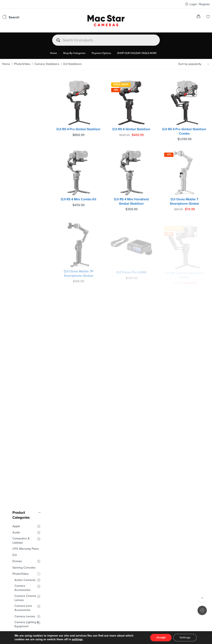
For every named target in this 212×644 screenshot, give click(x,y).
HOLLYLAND (23, 262)
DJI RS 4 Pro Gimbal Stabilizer (82, 130)
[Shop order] (194, 64)
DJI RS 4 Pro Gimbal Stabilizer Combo (185, 130)
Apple (16, 105)
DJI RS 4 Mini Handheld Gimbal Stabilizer (133, 199)
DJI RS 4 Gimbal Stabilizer (134, 128)
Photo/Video (22, 64)
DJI (14, 133)
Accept (161, 637)
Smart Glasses (22, 291)
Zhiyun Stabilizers (28, 240)
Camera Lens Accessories (23, 186)
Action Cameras (25, 158)
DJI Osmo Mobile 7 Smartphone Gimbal (185, 199)
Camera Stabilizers (47, 64)
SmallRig (20, 269)
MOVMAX (23, 234)
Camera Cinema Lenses (25, 176)
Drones (17, 140)
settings (77, 639)
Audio (16, 111)
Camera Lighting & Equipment (27, 203)
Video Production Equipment (26, 283)
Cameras (20, 246)
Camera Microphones (23, 213)
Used (16, 297)
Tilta (17, 275)
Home (6, 64)
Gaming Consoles (24, 146)
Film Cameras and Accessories (26, 254)
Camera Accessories (22, 166)
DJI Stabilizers (26, 227)
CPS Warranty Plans (26, 127)
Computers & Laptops (21, 119)
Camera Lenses (25, 195)
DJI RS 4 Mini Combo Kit (82, 197)
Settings (185, 637)
